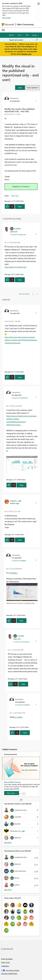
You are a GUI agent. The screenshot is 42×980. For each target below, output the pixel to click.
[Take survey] (12, 793)
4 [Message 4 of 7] (11, 274)
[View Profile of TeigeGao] (13, 501)
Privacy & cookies (7, 959)
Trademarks (5, 966)
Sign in (20, 35)
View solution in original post (15, 267)
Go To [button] (34, 35)
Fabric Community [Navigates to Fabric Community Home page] (25, 24)
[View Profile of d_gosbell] (17, 228)
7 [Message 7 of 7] (13, 480)
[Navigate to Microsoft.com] (8, 24)
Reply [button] (20, 206)
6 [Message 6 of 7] (11, 372)
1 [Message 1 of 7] (11, 201)
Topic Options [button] (32, 88)
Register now (26, 54)
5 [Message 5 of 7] (16, 727)
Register (12, 35)
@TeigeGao (13, 573)
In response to (18, 234)
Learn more (6, 18)
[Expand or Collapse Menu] (3, 30)
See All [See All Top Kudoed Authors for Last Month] (8, 843)
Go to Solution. (24, 186)
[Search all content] (24, 40)
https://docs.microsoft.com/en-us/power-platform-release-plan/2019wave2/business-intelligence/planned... (21, 340)
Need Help (15, 196)
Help (27, 35)
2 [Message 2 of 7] (11, 534)
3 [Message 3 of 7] (13, 615)
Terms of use (5, 962)
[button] (20, 88)
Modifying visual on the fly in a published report (20, 603)
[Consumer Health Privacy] (21, 974)
